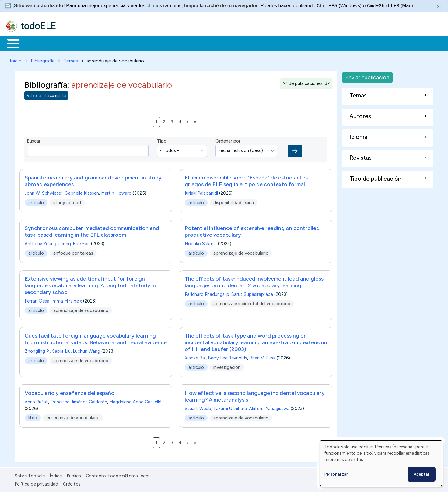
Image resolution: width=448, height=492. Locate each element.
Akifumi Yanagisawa (269, 408)
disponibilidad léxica (234, 201)
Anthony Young (40, 242)
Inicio (10, 43)
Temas (71, 60)
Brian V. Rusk (262, 357)
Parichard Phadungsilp (207, 293)
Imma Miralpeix (67, 300)
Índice (56, 475)
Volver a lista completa (46, 95)
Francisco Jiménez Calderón (79, 401)
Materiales (34, 43)
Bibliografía (43, 60)
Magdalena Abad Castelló (135, 401)
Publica (74, 475)
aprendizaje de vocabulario (241, 252)
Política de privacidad (36, 483)
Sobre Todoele (30, 475)
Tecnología (182, 43)
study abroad (67, 201)
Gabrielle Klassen (82, 192)
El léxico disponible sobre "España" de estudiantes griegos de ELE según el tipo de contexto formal (246, 180)
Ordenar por (228, 140)
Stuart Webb (198, 408)
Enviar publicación (367, 76)
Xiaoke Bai (195, 357)
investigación (227, 366)
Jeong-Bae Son (74, 242)
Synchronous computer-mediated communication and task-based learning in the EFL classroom (92, 230)
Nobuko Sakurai (201, 242)
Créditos (72, 483)
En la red (144, 43)
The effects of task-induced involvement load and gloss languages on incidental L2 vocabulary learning (254, 281)
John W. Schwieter (44, 192)
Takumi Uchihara (230, 408)
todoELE (38, 26)
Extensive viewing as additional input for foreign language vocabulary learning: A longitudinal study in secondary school (90, 284)
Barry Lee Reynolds (228, 357)
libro (33, 417)
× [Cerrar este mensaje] (438, 6)
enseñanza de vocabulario (73, 417)
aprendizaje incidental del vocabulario (252, 302)
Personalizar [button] (336, 474)
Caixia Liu (61, 350)
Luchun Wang (86, 350)
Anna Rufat (36, 401)
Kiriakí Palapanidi (201, 192)
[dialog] (381, 463)
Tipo (162, 140)
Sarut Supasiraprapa (252, 293)
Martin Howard (116, 192)
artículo (36, 201)
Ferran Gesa (37, 300)
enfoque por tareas (73, 252)
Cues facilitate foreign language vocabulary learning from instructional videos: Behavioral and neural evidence (96, 338)
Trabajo (110, 43)
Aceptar (422, 474)
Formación (73, 43)
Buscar (250, 43)
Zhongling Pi (37, 350)
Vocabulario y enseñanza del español (70, 392)
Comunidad (223, 43)
